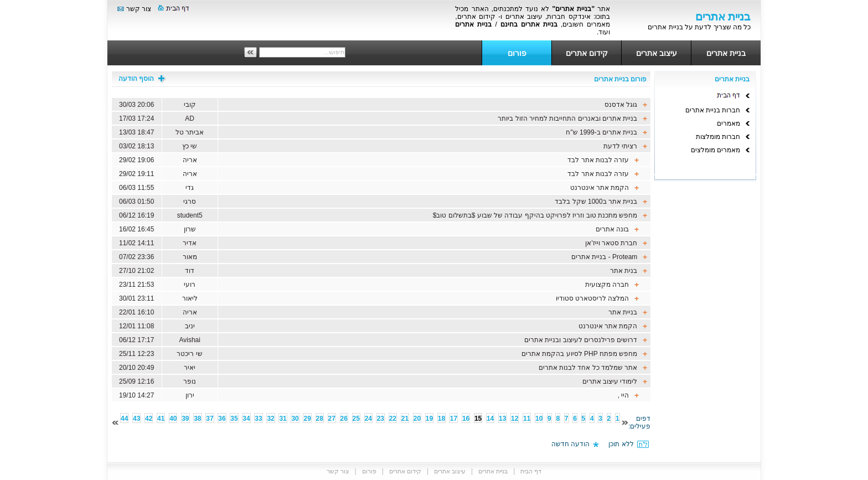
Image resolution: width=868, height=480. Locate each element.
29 (307, 419)
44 (124, 419)
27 (332, 419)
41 (161, 419)
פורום (517, 53)
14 (490, 419)
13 (502, 419)
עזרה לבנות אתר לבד (598, 160)
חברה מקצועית (607, 285)
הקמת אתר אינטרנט (600, 188)
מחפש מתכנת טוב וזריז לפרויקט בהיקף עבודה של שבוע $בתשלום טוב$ (535, 215)
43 (136, 419)
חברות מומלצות (718, 137)
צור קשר (139, 9)
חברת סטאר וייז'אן (611, 243)
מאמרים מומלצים (715, 150)
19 (429, 419)
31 (283, 419)
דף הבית (531, 471)
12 (515, 419)
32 (270, 419)
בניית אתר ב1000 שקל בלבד (596, 202)
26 (344, 419)
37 (210, 419)
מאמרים (728, 123)
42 (149, 419)
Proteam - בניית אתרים (604, 257)
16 (466, 419)
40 (173, 419)
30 (295, 419)
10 (539, 419)
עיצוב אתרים (657, 53)
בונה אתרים (612, 229)
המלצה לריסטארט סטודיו (593, 298)
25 (356, 419)
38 (197, 419)
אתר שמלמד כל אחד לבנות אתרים (588, 368)
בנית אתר (624, 271)
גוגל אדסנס (621, 105)
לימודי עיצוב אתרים (610, 381)
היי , (622, 395)
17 (454, 419)
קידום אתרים (587, 53)
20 (417, 419)
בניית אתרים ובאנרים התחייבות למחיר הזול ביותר (567, 118)
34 (246, 419)
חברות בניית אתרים (713, 110)
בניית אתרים (726, 53)
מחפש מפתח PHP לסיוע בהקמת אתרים (579, 354)
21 (405, 419)
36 (222, 419)
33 (258, 419)
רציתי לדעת (620, 146)
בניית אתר (623, 312)
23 (381, 419)
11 (527, 419)
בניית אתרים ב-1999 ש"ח (601, 132)
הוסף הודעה (142, 79)
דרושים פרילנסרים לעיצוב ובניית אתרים (581, 340)
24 (368, 419)
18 (441, 419)
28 (320, 419)
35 (234, 419)
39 (185, 419)
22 (393, 419)
